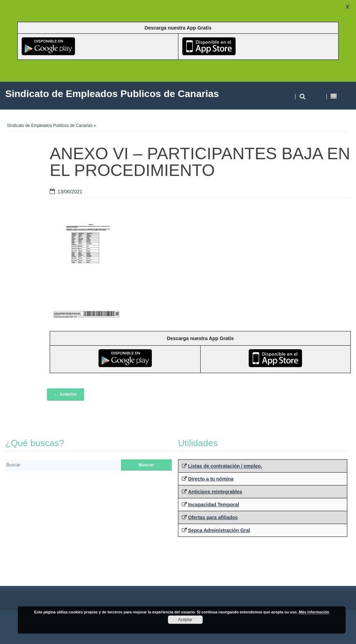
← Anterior (66, 394)
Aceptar (185, 620)
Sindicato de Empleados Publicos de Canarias (50, 126)
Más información (314, 612)
